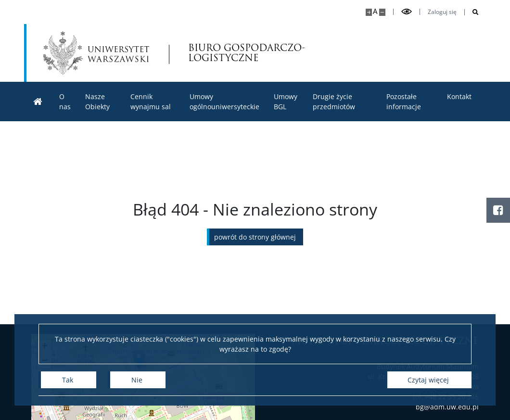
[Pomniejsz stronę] (382, 12)
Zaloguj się (442, 12)
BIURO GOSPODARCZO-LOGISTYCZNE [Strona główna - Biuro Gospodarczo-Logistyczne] (240, 53)
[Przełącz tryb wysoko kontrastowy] (407, 12)
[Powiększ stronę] (369, 12)
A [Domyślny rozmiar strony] (375, 11)
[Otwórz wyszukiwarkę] (472, 12)
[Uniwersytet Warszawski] (96, 53)
